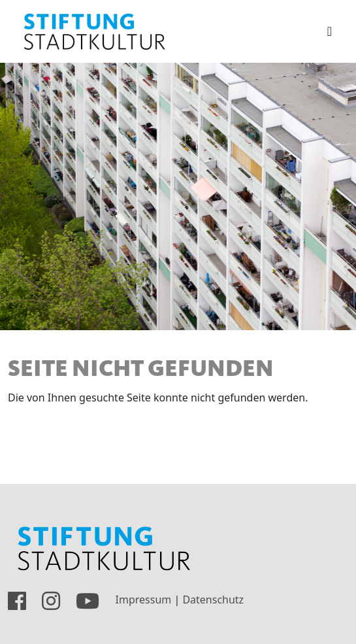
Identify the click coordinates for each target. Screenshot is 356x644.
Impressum (144, 600)
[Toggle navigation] (330, 31)
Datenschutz (213, 600)
